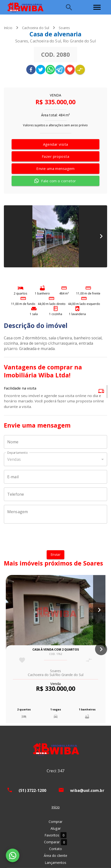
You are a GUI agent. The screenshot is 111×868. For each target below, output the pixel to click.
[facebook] (31, 70)
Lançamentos (55, 863)
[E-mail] (55, 477)
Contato (55, 849)
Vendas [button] (14, 459)
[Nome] (55, 442)
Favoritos (55, 835)
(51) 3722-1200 (32, 790)
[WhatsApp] (13, 855)
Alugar (56, 828)
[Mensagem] (55, 514)
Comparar (55, 842)
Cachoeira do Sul (36, 28)
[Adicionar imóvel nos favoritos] (70, 70)
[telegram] (60, 70)
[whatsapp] (50, 70)
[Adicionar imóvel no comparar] (80, 70)
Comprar (55, 822)
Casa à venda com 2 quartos (56, 649)
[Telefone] (55, 494)
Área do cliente (55, 856)
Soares (64, 28)
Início (8, 28)
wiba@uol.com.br (87, 790)
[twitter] (41, 70)
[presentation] (56, 537)
